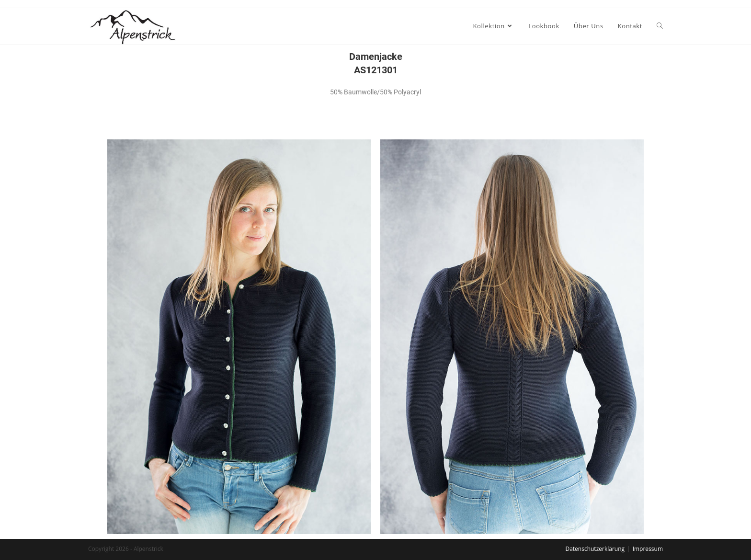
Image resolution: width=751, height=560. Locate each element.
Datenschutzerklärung (595, 549)
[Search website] (660, 26)
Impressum (648, 549)
